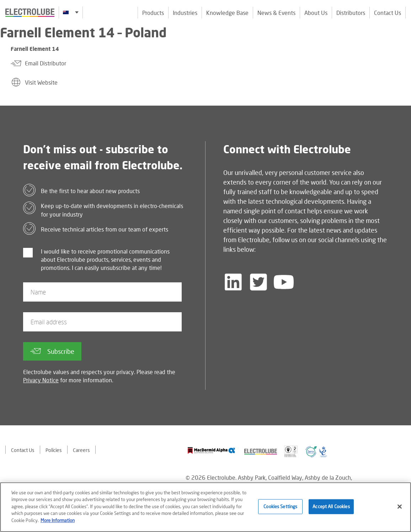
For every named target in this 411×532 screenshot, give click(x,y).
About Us (316, 13)
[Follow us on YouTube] (284, 282)
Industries (185, 13)
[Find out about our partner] (211, 450)
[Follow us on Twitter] (258, 282)
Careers (81, 450)
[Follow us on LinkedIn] (233, 282)
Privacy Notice (41, 380)
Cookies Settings (280, 508)
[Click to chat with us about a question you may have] (402, 52)
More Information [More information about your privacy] (58, 522)
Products (153, 13)
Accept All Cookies (331, 508)
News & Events (276, 13)
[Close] (400, 508)
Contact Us (388, 13)
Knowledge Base (227, 13)
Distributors (351, 13)
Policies (54, 450)
